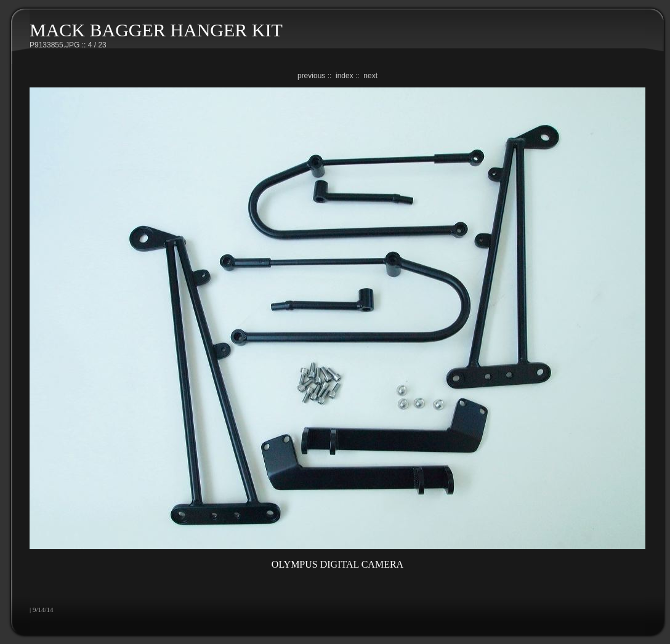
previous (311, 76)
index (345, 76)
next (370, 76)
